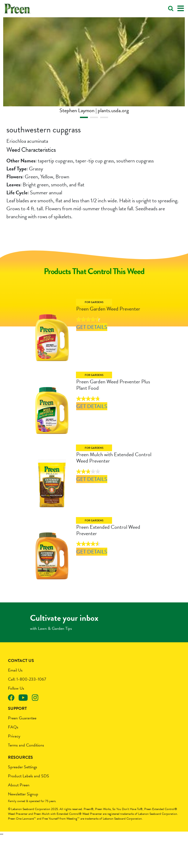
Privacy (14, 765)
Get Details (90, 336)
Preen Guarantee (22, 747)
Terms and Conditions (26, 774)
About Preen (19, 814)
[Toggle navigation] (181, 9)
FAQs (13, 756)
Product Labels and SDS (29, 804)
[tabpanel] (94, 66)
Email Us (15, 699)
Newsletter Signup (23, 823)
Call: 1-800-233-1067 (27, 708)
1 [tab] (84, 117)
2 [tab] (94, 117)
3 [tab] (104, 117)
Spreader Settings (23, 795)
